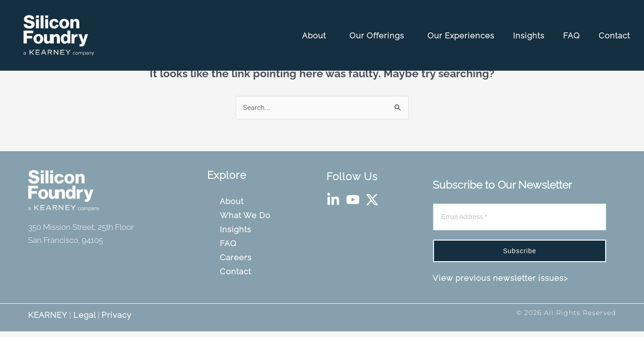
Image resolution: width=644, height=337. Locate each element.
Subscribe (520, 251)
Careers (237, 257)
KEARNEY (48, 315)
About (318, 36)
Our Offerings (380, 36)
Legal (83, 315)
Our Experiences (462, 36)
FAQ (573, 36)
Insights (530, 36)
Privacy (116, 315)
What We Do (246, 215)
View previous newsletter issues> (500, 278)
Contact (615, 36)
